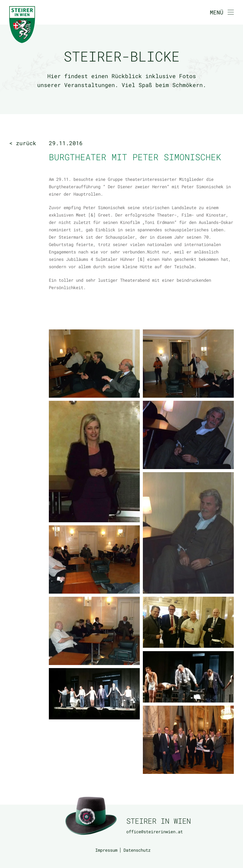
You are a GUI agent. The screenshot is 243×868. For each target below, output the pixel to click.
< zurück (23, 143)
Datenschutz (137, 850)
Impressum (106, 850)
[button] (222, 12)
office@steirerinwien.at (155, 832)
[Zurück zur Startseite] (22, 25)
